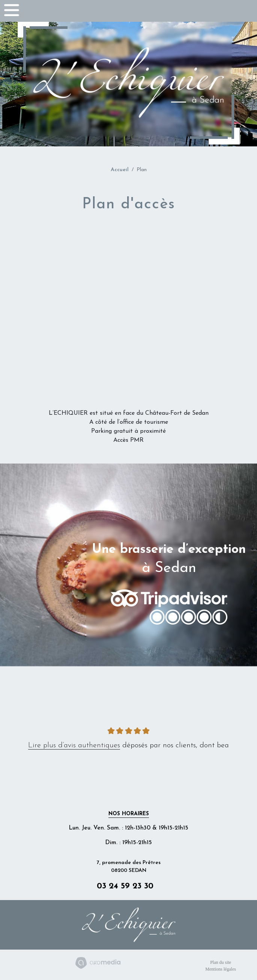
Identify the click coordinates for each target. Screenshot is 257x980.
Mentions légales (221, 969)
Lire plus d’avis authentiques (74, 745)
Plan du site (221, 962)
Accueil (120, 170)
